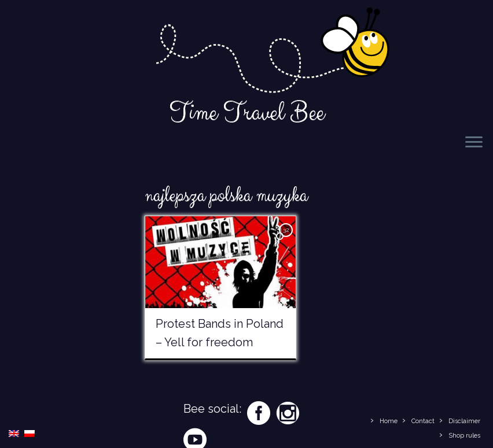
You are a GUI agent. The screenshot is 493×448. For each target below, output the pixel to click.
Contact (423, 421)
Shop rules (464, 436)
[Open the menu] (474, 143)
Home (389, 421)
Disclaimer (464, 421)
